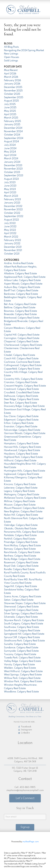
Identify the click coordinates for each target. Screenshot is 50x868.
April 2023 (10, 193)
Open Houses (12, 57)
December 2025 (13, 87)
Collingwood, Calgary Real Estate (23, 365)
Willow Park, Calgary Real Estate (22, 678)
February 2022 (12, 240)
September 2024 (14, 138)
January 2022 (12, 244)
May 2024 (10, 152)
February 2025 (12, 121)
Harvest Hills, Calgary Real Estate (22, 447)
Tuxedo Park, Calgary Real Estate (22, 658)
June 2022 (10, 227)
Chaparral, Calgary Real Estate (21, 342)
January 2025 (12, 125)
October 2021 (12, 254)
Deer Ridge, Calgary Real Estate (21, 399)
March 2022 (11, 237)
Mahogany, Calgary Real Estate (22, 495)
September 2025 (14, 97)
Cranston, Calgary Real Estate (21, 382)
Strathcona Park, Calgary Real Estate (24, 641)
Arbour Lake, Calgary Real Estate (22, 280)
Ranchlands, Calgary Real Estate (22, 552)
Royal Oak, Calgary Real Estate (21, 566)
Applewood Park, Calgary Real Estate (25, 277)
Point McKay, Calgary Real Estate (22, 546)
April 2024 (10, 155)
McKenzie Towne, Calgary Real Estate (25, 498)
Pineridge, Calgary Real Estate (21, 542)
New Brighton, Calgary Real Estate (23, 512)
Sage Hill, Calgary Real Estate (20, 586)
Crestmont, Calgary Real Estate (21, 389)
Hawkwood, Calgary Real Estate (22, 450)
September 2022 (14, 216)
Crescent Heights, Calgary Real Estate (25, 386)
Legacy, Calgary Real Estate (19, 491)
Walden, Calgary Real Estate (20, 668)
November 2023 (13, 169)
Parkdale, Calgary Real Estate (20, 535)
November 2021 (13, 250)
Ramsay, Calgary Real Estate (20, 549)
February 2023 (12, 200)
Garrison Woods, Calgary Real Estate (25, 433)
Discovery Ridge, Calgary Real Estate (24, 406)
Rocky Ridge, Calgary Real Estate (22, 559)
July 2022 (10, 223)
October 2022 (12, 213)
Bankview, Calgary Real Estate (21, 294)
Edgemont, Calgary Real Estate (21, 420)
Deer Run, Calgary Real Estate (20, 403)
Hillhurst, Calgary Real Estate (20, 461)
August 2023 (11, 179)
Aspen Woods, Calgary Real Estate (23, 284)
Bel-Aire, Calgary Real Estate (20, 304)
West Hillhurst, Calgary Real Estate (23, 671)
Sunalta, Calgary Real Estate (20, 644)
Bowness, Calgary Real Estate (20, 311)
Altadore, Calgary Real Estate (20, 274)
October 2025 (12, 94)
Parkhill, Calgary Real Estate (20, 539)
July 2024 (10, 145)
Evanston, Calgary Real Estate (21, 427)
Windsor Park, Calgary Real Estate (23, 682)
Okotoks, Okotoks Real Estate (20, 529)
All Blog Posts (11, 47)
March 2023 (11, 196)
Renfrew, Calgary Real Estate (20, 556)
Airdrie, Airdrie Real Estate (19, 263)
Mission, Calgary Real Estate (20, 505)
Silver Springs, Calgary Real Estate (23, 614)
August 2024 (11, 142)
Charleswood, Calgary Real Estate (23, 345)
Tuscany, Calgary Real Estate (20, 654)
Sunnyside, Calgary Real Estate (21, 651)
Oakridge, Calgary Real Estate (21, 525)
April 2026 (10, 74)
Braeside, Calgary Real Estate (20, 314)
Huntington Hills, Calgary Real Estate (25, 471)
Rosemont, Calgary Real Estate (21, 563)
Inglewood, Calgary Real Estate (22, 474)
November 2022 (13, 210)
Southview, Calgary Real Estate (21, 627)
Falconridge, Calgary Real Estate (22, 430)
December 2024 (13, 128)
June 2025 (10, 108)
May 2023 (10, 189)
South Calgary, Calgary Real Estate (24, 624)
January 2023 (12, 203)
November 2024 (13, 131)
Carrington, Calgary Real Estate (22, 338)
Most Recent (11, 70)
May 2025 (10, 111)
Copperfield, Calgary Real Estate (22, 369)
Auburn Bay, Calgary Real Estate (22, 287)
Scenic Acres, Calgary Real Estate (23, 597)
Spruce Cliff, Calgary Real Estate (22, 637)
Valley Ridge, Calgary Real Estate (22, 661)
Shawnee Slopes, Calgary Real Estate (25, 603)
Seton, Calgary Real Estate (19, 600)
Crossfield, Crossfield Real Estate (22, 393)
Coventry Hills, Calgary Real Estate (23, 379)
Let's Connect (25, 798)
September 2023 (14, 176)
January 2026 (12, 84)
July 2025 (10, 104)
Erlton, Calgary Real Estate (19, 423)
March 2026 (11, 77)
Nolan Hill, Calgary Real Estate (21, 515)
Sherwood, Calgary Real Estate (21, 607)
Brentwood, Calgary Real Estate (22, 318)
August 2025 (11, 101)
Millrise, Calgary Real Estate (20, 501)
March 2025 (11, 118)
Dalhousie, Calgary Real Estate (21, 396)
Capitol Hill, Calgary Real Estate (22, 335)
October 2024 (12, 135)
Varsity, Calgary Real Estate (19, 665)
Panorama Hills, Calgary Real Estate (24, 532)
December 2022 (13, 206)
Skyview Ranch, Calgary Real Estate (24, 620)
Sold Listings (11, 61)
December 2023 (13, 165)
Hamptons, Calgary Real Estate (21, 444)
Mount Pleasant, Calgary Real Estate (24, 508)
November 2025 (13, 91)
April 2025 (10, 114)
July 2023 (10, 182)
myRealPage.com (31, 842)
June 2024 (10, 148)
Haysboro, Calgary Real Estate (21, 454)
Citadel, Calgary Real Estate (20, 355)
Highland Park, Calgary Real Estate (23, 457)
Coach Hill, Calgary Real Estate (21, 359)
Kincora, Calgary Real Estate (20, 484)
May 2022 (10, 230)
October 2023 (12, 172)
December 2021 (13, 247)
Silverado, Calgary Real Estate (21, 617)
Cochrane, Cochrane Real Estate (22, 362)
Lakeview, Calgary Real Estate (21, 488)
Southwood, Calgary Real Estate (22, 631)
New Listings (11, 54)
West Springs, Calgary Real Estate (23, 675)
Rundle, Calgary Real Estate (19, 569)
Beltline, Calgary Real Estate (20, 308)
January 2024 (12, 162)
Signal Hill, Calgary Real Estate (21, 610)
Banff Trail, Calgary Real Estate (21, 291)
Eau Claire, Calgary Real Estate (21, 416)
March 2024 (11, 159)
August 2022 (11, 220)
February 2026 (12, 80)
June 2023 (10, 186)
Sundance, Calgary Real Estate (21, 648)
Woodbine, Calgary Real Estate (21, 692)
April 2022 (10, 233)
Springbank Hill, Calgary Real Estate (24, 634)
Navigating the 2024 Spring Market (24, 50)
